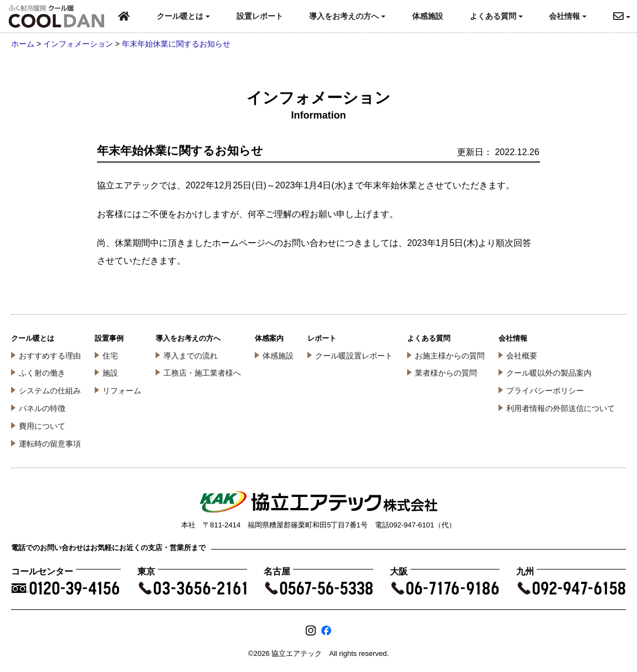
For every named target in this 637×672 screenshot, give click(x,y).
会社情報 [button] (568, 16)
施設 (110, 373)
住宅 (110, 356)
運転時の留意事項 (50, 444)
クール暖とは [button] (183, 16)
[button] (625, 16)
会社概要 (522, 356)
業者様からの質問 (446, 373)
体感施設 (428, 16)
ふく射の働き (42, 373)
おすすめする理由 (50, 356)
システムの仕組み (50, 391)
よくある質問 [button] (496, 16)
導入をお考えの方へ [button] (347, 16)
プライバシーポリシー (545, 391)
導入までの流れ (191, 356)
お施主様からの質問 (450, 356)
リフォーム (122, 391)
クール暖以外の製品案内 (549, 373)
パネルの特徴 (42, 408)
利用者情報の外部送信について (561, 408)
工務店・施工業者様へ (202, 373)
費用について (42, 426)
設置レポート (260, 16)
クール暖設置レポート (354, 356)
